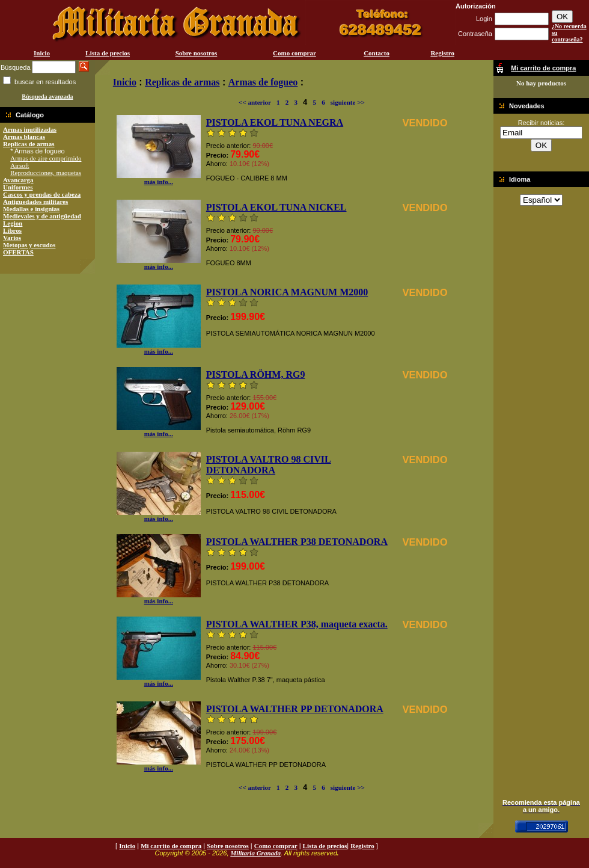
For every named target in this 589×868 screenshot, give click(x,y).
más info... (159, 179)
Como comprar (294, 53)
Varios (12, 238)
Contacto (377, 53)
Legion (13, 223)
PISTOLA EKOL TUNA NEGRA (275, 122)
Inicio (42, 53)
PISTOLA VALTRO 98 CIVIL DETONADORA (269, 465)
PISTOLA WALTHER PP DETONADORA (295, 709)
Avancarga (18, 180)
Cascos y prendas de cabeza (42, 194)
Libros (12, 230)
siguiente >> (348, 102)
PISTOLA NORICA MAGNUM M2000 (287, 292)
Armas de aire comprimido (46, 158)
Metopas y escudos (29, 245)
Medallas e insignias (31, 209)
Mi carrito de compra (171, 846)
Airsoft (20, 165)
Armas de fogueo (263, 82)
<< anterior (255, 102)
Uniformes (18, 187)
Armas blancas (24, 137)
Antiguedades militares (35, 202)
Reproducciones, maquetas (46, 173)
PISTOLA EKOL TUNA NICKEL (276, 207)
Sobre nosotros (197, 53)
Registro (442, 53)
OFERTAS (18, 252)
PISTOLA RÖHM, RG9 (256, 374)
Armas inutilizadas (30, 129)
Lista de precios (108, 53)
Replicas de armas (29, 144)
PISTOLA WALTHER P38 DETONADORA (297, 542)
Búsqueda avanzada (47, 97)
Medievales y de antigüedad (42, 216)
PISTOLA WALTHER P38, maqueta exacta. (297, 624)
